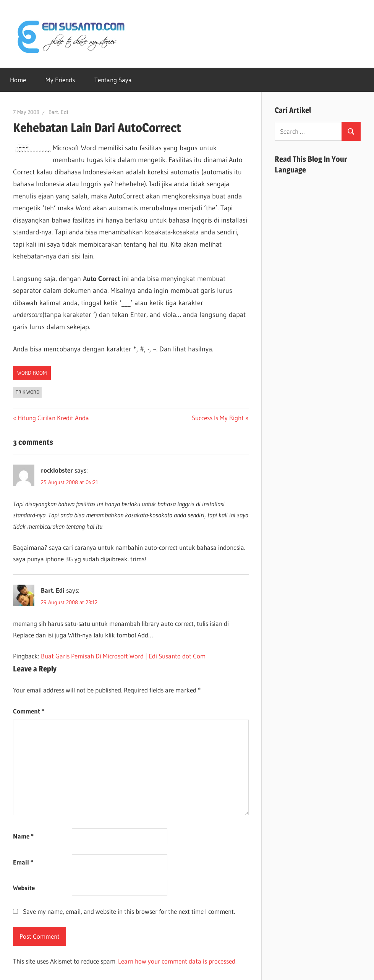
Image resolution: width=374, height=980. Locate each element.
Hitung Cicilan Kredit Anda (53, 418)
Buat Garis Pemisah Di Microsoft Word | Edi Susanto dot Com (123, 656)
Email (23, 862)
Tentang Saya (113, 80)
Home (18, 80)
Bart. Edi (58, 112)
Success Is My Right (218, 418)
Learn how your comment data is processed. (177, 961)
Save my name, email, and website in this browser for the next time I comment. (129, 911)
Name (23, 836)
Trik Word (28, 392)
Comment (29, 711)
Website (24, 888)
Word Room (32, 373)
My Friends (60, 80)
